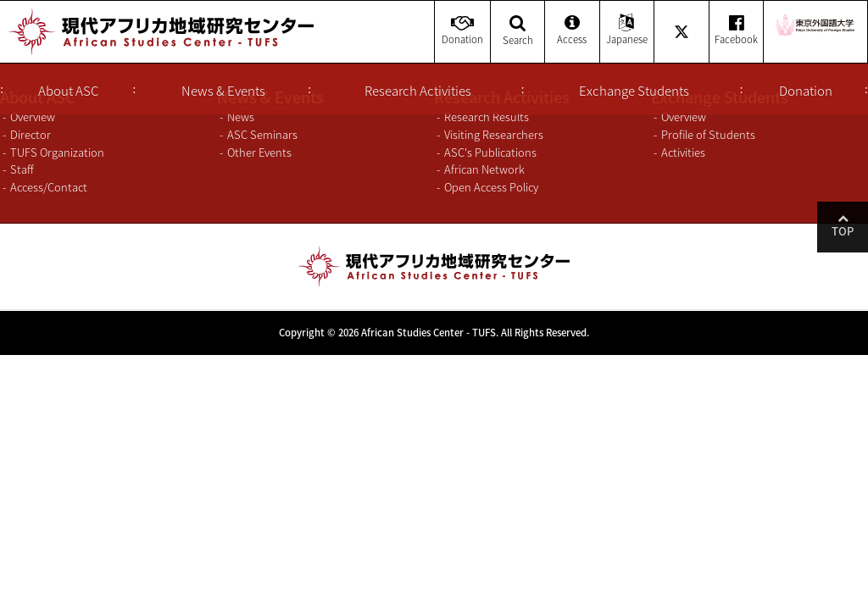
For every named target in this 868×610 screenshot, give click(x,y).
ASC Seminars (262, 134)
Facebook (736, 31)
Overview (33, 116)
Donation (806, 91)
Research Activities (418, 91)
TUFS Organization (57, 152)
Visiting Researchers (494, 134)
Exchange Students (634, 91)
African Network (484, 169)
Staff (22, 169)
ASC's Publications (490, 152)
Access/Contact (49, 187)
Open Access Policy (491, 187)
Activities (683, 152)
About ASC (68, 91)
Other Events (259, 152)
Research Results (487, 116)
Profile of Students (708, 134)
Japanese (627, 31)
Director (31, 134)
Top (843, 231)
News (241, 116)
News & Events (223, 91)
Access (572, 31)
